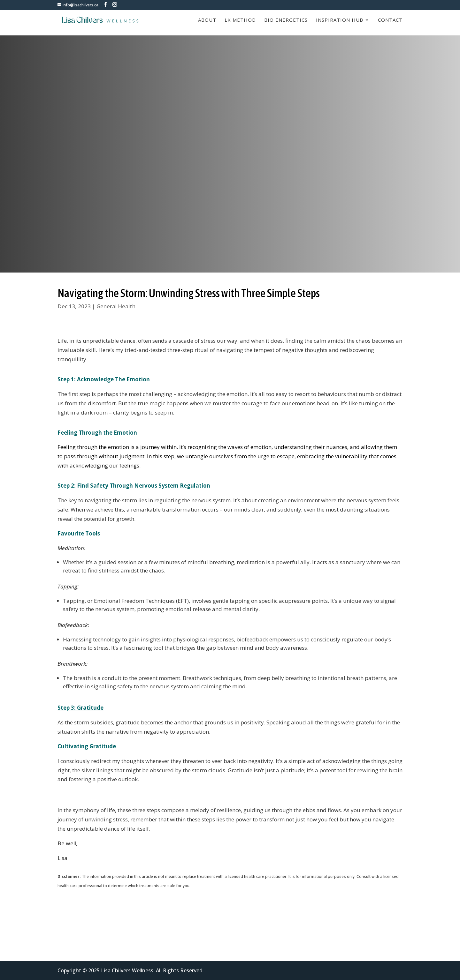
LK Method (240, 20)
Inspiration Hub (340, 20)
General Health (116, 306)
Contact (390, 20)
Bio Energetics (286, 20)
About (207, 20)
